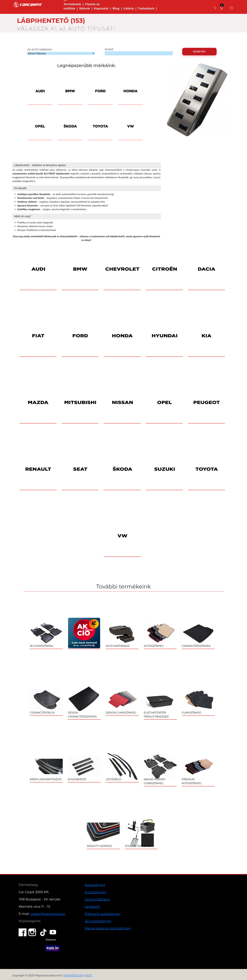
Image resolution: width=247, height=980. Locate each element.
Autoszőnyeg (95, 885)
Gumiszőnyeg (96, 892)
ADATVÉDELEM (74, 976)
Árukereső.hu (51, 939)
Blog (116, 8)
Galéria (129, 8)
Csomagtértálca (97, 899)
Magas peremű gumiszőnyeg (108, 928)
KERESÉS (199, 52)
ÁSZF (89, 976)
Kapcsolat (101, 8)
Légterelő (92, 907)
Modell (109, 49)
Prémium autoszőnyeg (103, 914)
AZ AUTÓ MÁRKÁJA (40, 50)
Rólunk (85, 8)
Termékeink (72, 4)
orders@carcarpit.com (48, 914)
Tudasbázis (146, 8)
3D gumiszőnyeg (98, 921)
